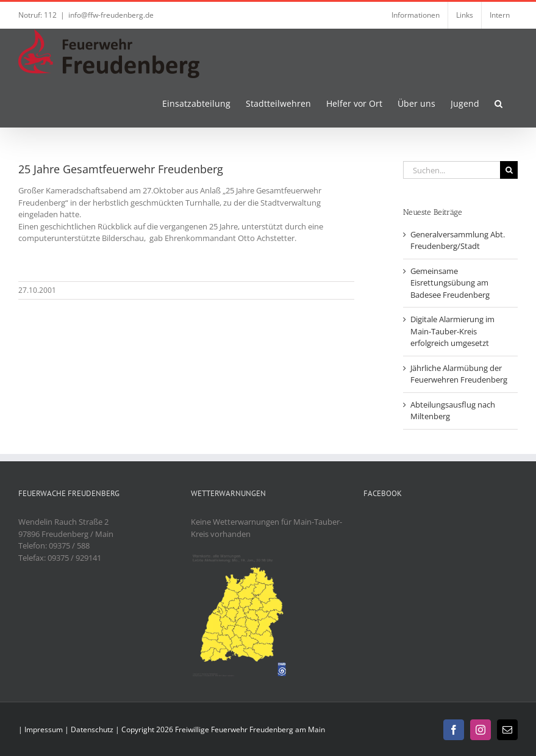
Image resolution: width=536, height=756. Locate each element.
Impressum (44, 729)
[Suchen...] (452, 170)
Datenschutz (92, 729)
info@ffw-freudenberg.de (111, 15)
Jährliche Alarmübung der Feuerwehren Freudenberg (459, 374)
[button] (498, 103)
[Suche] (509, 170)
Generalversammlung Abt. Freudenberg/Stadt (458, 240)
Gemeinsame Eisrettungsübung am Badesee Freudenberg (450, 283)
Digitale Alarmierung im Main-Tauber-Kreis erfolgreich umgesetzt (452, 331)
